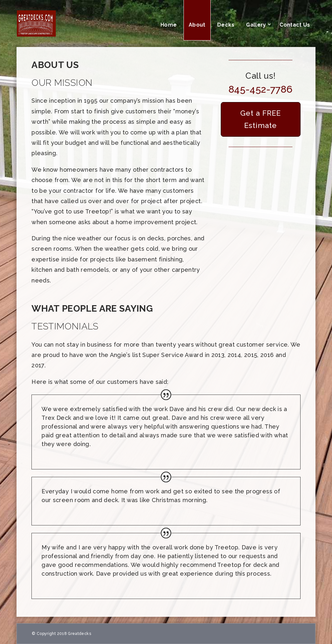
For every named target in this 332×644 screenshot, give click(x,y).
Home (169, 25)
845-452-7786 (261, 89)
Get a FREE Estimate (261, 119)
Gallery (256, 25)
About (197, 25)
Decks (226, 25)
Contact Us (295, 25)
